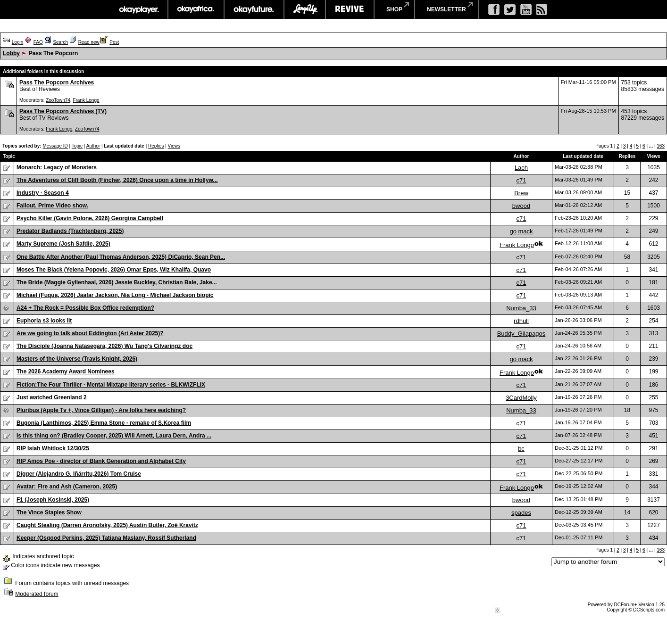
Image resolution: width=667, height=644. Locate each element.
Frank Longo (86, 100)
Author (93, 146)
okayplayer (138, 9)
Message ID (55, 146)
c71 (521, 180)
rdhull (521, 321)
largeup (305, 9)
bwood (521, 206)
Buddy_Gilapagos (521, 334)
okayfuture (254, 9)
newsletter (446, 9)
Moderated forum (37, 594)
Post (114, 42)
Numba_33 (521, 308)
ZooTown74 (58, 100)
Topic (77, 146)
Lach (521, 168)
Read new (89, 42)
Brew (521, 193)
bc (521, 449)
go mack (521, 231)
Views (174, 146)
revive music (350, 9)
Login (17, 42)
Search (60, 42)
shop (394, 9)
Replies (156, 146)
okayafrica (196, 9)
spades (521, 513)
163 (661, 146)
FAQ (38, 42)
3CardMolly (521, 398)
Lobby (11, 53)
